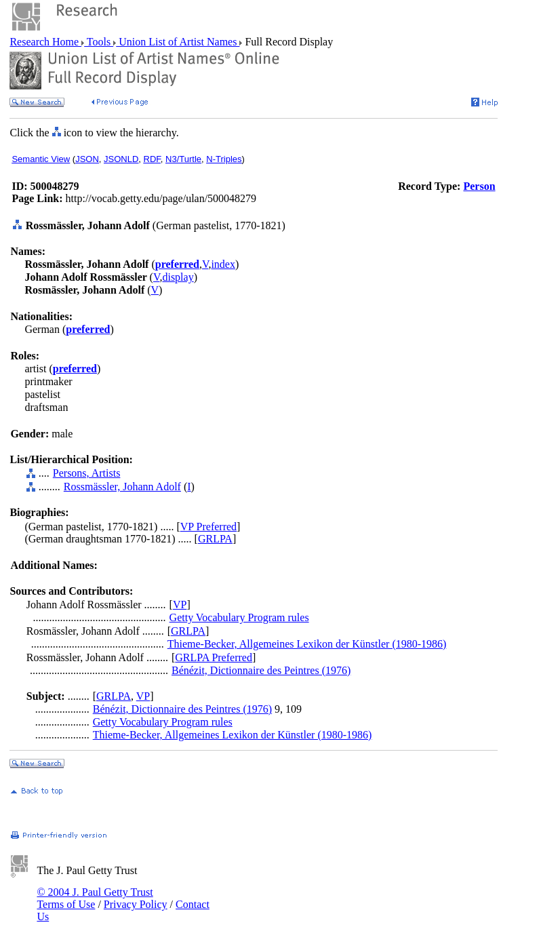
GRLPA (215, 539)
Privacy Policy (136, 904)
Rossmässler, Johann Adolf (122, 487)
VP (180, 605)
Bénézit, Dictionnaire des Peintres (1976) (261, 670)
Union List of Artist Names (178, 42)
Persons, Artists (87, 473)
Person (479, 186)
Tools (99, 42)
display (178, 277)
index (223, 264)
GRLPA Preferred (214, 657)
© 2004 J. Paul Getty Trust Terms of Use (95, 898)
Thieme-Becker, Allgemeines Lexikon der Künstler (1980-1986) (307, 644)
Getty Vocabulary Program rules (239, 617)
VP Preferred (208, 527)
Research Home (45, 42)
